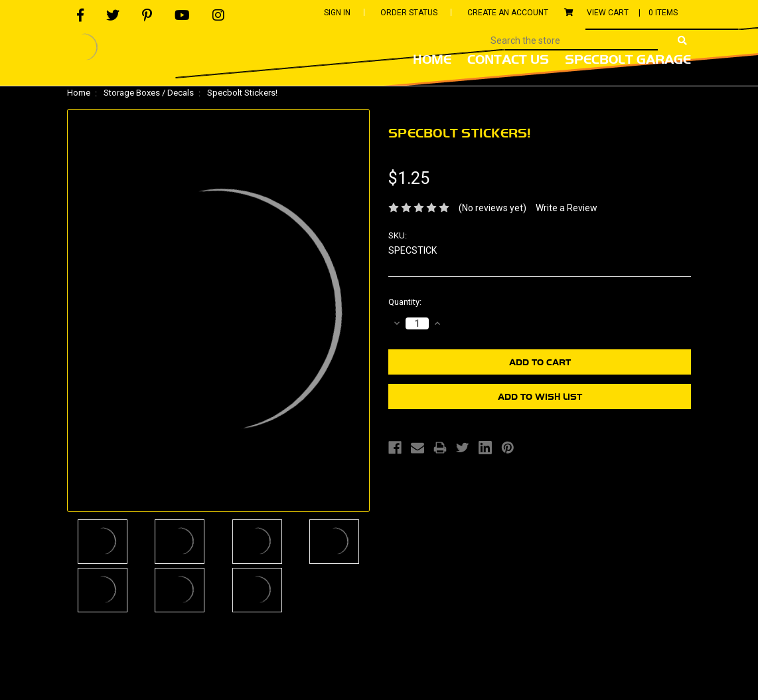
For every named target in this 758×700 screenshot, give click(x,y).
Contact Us (508, 59)
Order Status (409, 13)
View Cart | (621, 13)
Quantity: (405, 302)
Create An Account (508, 13)
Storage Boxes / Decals (149, 93)
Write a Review (567, 208)
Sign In (337, 13)
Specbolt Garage (628, 59)
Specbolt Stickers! (242, 93)
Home (432, 59)
